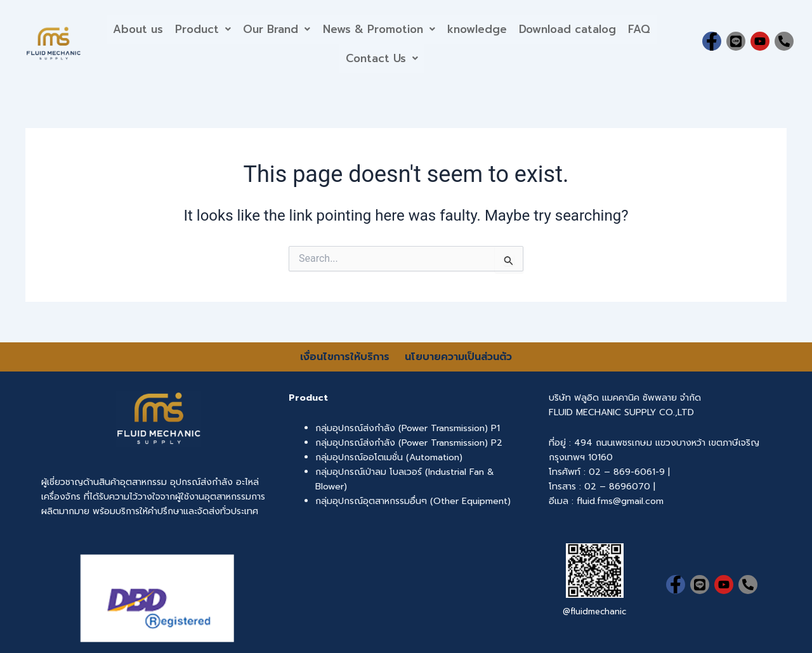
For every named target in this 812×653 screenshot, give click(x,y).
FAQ (641, 29)
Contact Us (382, 58)
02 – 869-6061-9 (627, 472)
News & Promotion (379, 29)
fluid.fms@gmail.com (620, 501)
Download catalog (569, 29)
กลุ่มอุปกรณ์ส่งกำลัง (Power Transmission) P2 (409, 443)
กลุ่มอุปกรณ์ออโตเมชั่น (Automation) (389, 457)
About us (137, 29)
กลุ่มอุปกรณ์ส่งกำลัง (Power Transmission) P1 (408, 428)
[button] (202, 29)
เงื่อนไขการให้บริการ (347, 357)
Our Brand (277, 29)
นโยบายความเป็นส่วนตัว (458, 357)
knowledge (478, 29)
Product (202, 29)
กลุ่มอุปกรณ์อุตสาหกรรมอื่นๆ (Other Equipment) (413, 501)
